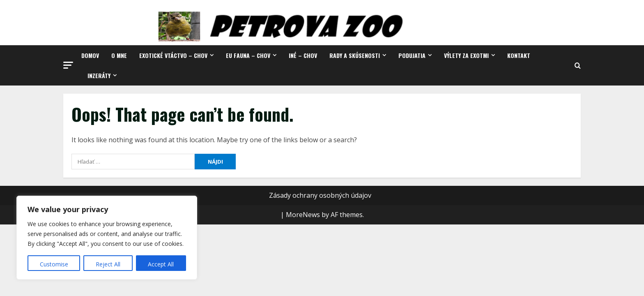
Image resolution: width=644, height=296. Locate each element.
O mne (119, 55)
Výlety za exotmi (466, 55)
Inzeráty (99, 75)
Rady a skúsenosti (355, 55)
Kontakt (519, 55)
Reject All (108, 264)
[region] (107, 238)
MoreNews (303, 215)
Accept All (161, 264)
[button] (68, 65)
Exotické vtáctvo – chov (173, 55)
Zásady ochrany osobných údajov (320, 195)
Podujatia (412, 55)
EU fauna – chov (248, 55)
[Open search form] (578, 66)
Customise (54, 264)
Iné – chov (303, 55)
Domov (90, 55)
